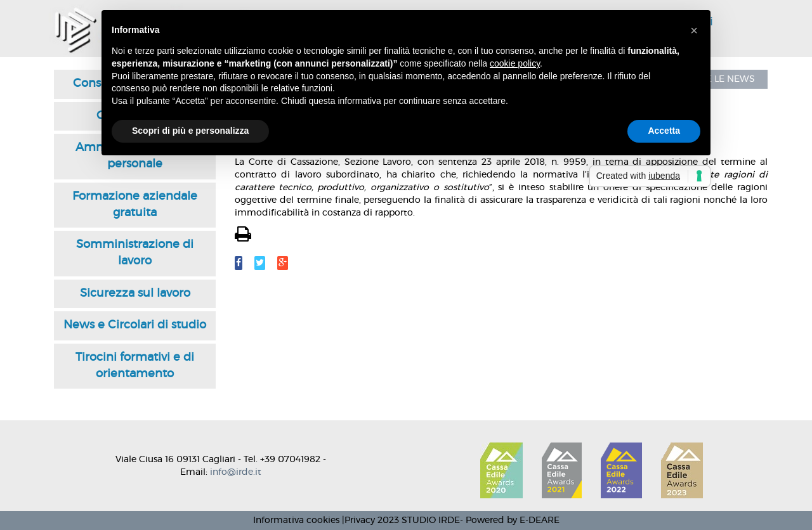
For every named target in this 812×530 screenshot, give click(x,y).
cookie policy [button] (515, 63)
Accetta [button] (664, 131)
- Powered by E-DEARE (510, 520)
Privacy (360, 520)
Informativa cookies (296, 520)
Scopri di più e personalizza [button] (190, 131)
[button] (694, 30)
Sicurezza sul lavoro (135, 294)
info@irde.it (236, 472)
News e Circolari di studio (135, 325)
